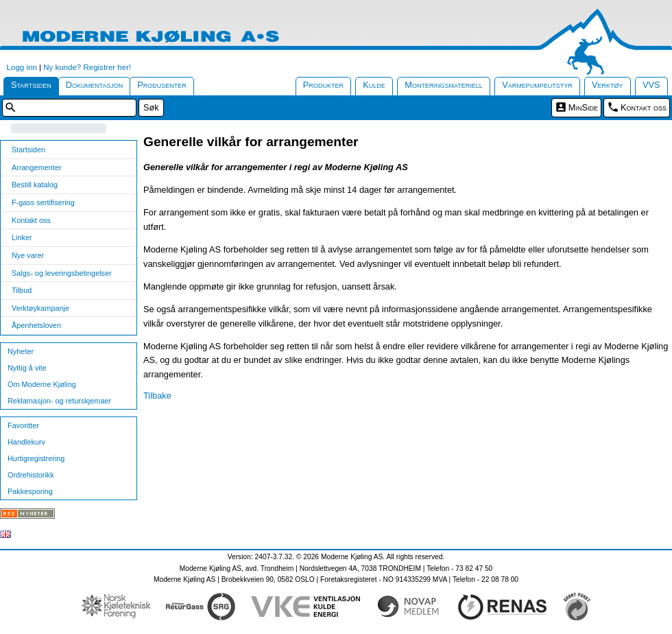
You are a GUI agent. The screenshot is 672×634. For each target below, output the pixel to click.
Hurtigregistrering (36, 458)
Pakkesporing (30, 491)
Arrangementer (37, 167)
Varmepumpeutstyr (537, 85)
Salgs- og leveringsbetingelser (62, 273)
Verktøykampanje (40, 308)
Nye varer (28, 255)
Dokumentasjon (95, 85)
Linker (22, 237)
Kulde (374, 85)
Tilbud (22, 290)
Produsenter (162, 85)
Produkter (323, 85)
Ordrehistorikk (31, 475)
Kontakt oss (644, 107)
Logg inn (22, 67)
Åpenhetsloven (36, 325)
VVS (651, 85)
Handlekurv (26, 442)
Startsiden (31, 85)
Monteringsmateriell (444, 85)
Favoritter (23, 425)
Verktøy (608, 85)
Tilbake (157, 396)
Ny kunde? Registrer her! (87, 67)
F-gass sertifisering (43, 202)
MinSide (583, 107)
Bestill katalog (35, 185)
